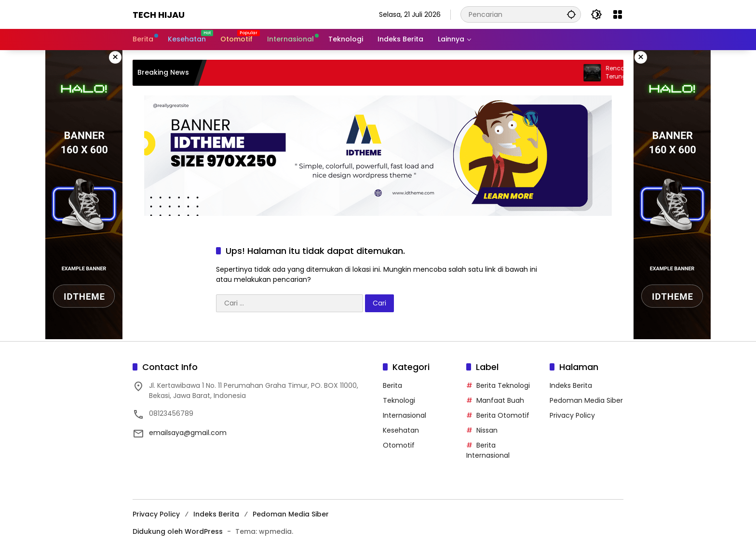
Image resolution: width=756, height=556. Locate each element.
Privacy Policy (572, 415)
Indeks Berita (571, 385)
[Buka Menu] (618, 14)
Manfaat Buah (500, 400)
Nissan (487, 430)
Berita (392, 385)
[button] (571, 14)
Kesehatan (401, 430)
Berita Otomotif (503, 415)
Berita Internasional (488, 450)
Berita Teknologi (503, 385)
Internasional (405, 415)
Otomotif (399, 445)
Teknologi (399, 400)
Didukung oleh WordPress (178, 531)
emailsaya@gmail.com (188, 433)
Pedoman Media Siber (586, 400)
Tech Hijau (159, 15)
